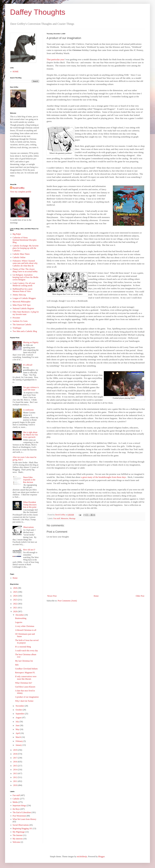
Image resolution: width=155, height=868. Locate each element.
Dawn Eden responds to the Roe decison (29, 480)
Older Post (140, 596)
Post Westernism (19, 816)
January (19, 745)
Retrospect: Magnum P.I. (25, 673)
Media (15, 802)
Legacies (19, 622)
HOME (16, 72)
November (20, 706)
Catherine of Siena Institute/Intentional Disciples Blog (25, 240)
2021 (15, 608)
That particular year (55, 59)
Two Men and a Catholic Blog (25, 331)
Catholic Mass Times (21, 254)
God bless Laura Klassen (25, 687)
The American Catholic (22, 324)
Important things (19, 805)
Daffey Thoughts (38, 12)
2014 (15, 770)
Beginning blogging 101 (22, 828)
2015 (15, 766)
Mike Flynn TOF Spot (22, 305)
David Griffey (19, 188)
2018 (15, 754)
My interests (18, 839)
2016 (15, 762)
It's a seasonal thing (23, 647)
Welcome (16, 842)
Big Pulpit (17, 234)
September (20, 714)
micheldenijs (82, 857)
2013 (15, 773)
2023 (15, 600)
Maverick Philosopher (22, 302)
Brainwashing (21, 618)
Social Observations (21, 825)
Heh (17, 665)
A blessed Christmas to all (26, 630)
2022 (15, 604)
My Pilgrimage (19, 832)
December (20, 615)
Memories (65, 518)
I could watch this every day (27, 651)
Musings (72, 518)
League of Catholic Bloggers (24, 298)
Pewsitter (16, 318)
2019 (15, 750)
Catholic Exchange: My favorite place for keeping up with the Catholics (26, 248)
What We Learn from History (24, 819)
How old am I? (29, 550)
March (19, 737)
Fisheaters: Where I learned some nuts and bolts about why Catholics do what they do (25, 263)
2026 (15, 588)
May (18, 729)
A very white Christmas (25, 626)
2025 (15, 592)
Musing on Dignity (31, 342)
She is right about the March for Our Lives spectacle (30, 435)
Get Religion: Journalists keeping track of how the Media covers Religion (25, 277)
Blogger (101, 857)
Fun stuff (57, 518)
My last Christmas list (24, 661)
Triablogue (17, 328)
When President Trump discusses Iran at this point (30, 505)
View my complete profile (21, 192)
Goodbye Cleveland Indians (26, 669)
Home (96, 596)
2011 (15, 781)
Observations (28, 527)
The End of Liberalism (22, 812)
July (18, 722)
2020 (15, 611)
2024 (15, 596)
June (18, 725)
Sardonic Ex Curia (20, 321)
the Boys (16, 809)
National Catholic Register (23, 308)
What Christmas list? (24, 683)
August (19, 718)
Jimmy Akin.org (19, 295)
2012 (15, 777)
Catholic (16, 799)
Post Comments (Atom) (67, 601)
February (20, 741)
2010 (15, 785)
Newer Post (52, 596)
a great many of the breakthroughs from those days (103, 477)
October (19, 710)
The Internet (18, 835)
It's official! (28, 365)
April (18, 733)
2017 (15, 758)
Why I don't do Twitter (24, 701)
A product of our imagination (27, 697)
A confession (28, 410)
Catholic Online (19, 257)
